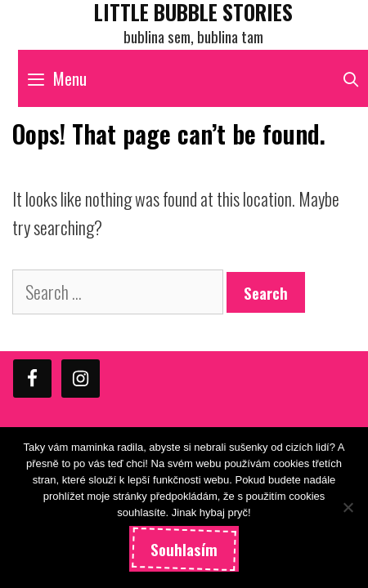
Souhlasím (184, 549)
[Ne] (348, 507)
